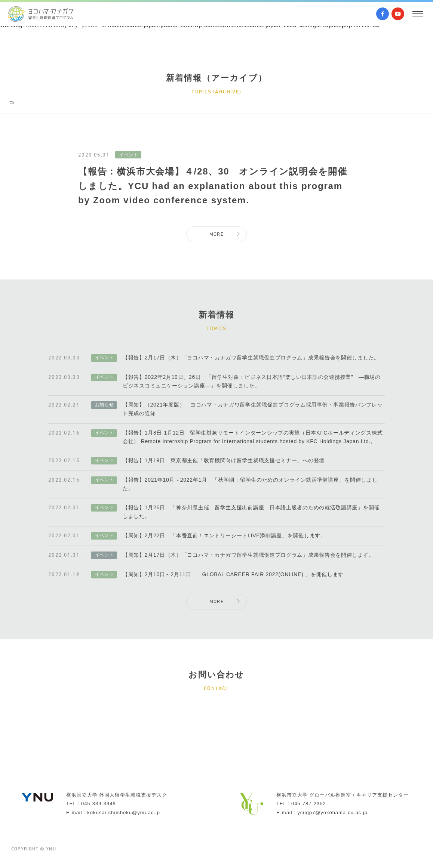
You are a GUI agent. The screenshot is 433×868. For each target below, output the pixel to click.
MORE (217, 238)
